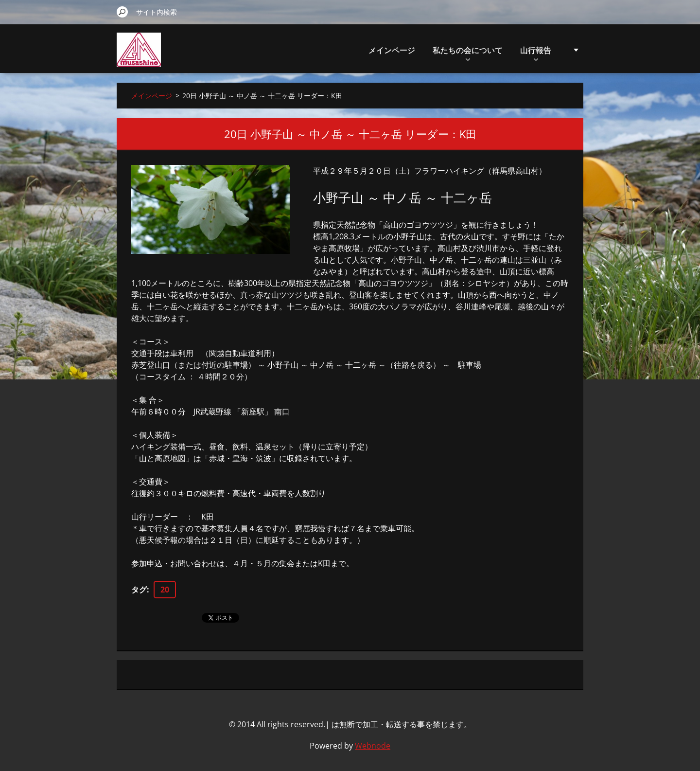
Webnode (373, 746)
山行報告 (536, 53)
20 (165, 590)
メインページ (392, 50)
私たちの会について (468, 53)
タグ (139, 590)
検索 (122, 12)
